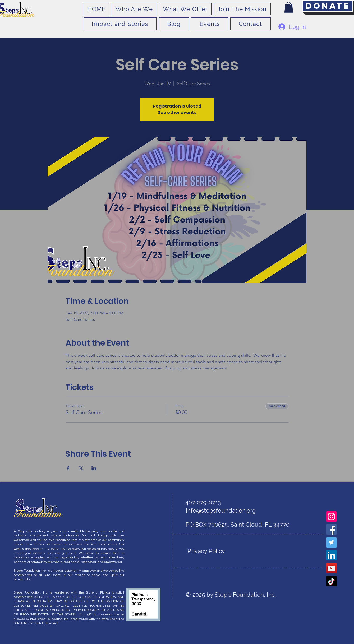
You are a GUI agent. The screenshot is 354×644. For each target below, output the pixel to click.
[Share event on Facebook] (68, 468)
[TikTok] (331, 581)
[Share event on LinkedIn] (94, 468)
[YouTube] (331, 568)
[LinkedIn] (331, 555)
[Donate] (328, 6)
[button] (289, 7)
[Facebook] (331, 529)
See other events (177, 112)
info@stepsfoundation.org (221, 511)
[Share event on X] (81, 468)
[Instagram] (331, 516)
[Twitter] (331, 542)
